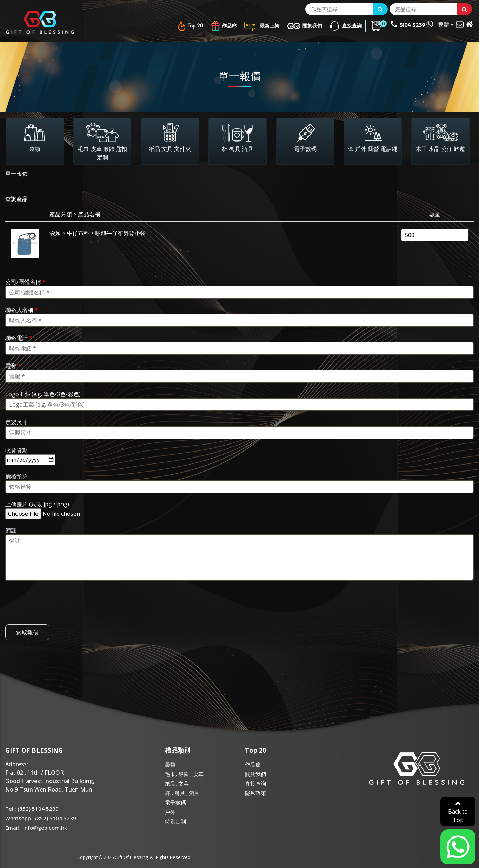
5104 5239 (412, 24)
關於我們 (304, 26)
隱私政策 (255, 793)
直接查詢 (345, 26)
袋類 (170, 764)
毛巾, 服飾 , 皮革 (184, 774)
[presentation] (59, 613)
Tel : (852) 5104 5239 (32, 809)
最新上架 (262, 26)
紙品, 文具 (177, 783)
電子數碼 (175, 802)
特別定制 (175, 821)
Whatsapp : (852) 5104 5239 (41, 818)
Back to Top (458, 812)
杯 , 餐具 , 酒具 (182, 793)
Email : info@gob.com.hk (36, 828)
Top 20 (190, 26)
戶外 (170, 812)
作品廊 (224, 26)
